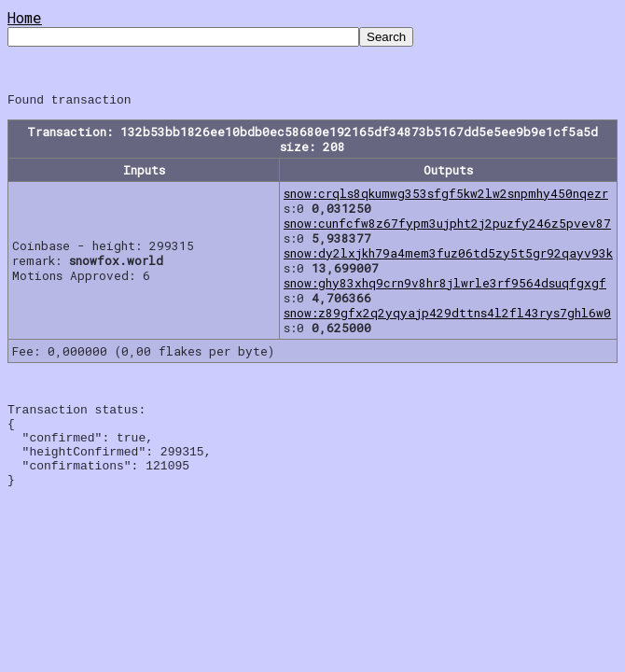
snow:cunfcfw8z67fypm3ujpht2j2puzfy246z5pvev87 (447, 226)
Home (25, 17)
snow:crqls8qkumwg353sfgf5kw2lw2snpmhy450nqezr (446, 196)
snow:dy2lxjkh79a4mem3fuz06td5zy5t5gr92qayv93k (448, 256)
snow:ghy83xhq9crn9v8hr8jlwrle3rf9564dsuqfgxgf (445, 286)
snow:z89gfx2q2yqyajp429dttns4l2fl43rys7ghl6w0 (447, 315)
